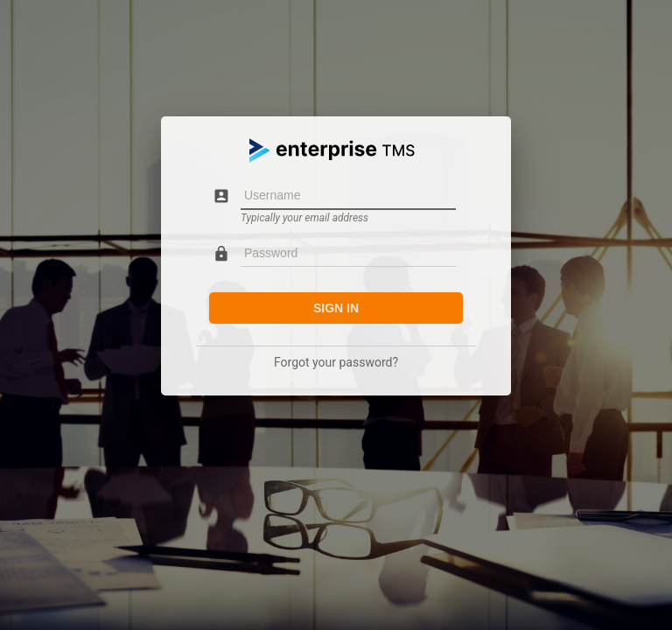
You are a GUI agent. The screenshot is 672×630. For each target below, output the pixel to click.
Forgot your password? (336, 362)
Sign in (336, 308)
